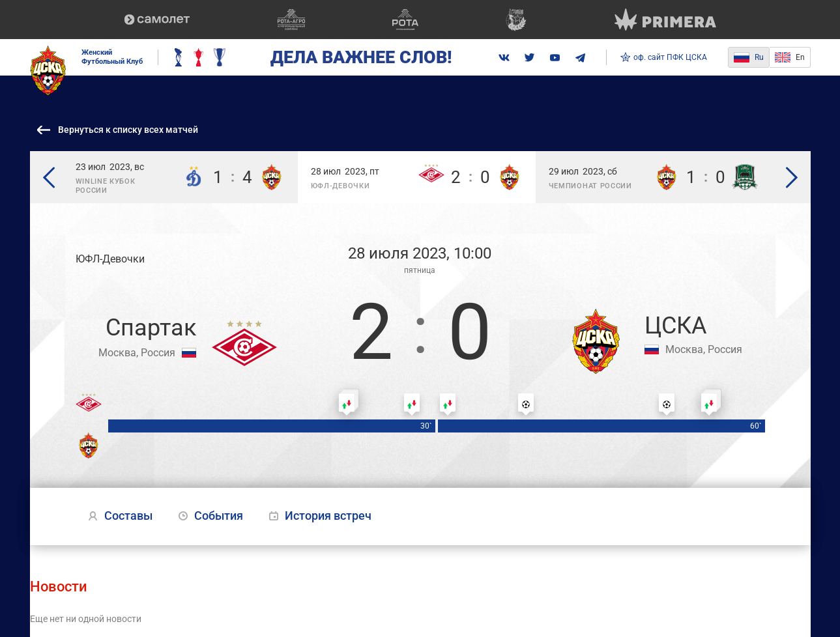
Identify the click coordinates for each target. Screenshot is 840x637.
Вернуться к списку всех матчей (128, 130)
